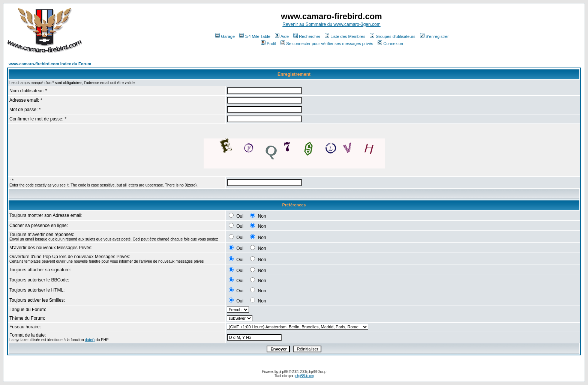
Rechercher (307, 36)
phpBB (283, 372)
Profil (268, 44)
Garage (225, 36)
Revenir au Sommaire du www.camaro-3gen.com (331, 24)
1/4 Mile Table (255, 36)
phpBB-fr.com (304, 376)
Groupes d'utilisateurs (392, 36)
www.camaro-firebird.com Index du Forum (50, 64)
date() (90, 340)
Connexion (390, 44)
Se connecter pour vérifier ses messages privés (327, 44)
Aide (282, 36)
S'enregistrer (434, 36)
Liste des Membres (345, 36)
